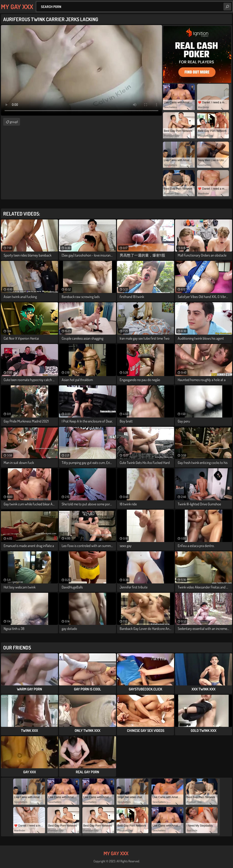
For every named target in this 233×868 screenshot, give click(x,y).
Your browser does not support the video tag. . (81, 70)
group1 (14, 122)
